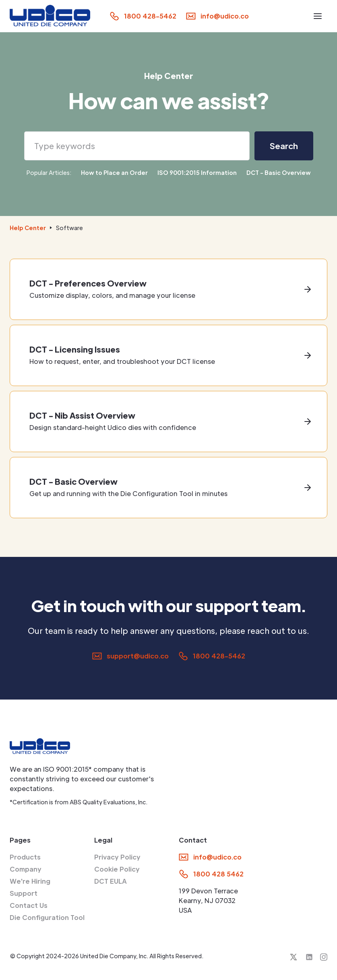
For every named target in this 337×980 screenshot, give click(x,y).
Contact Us (29, 905)
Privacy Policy (117, 857)
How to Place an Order (114, 172)
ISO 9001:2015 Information (197, 172)
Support (24, 893)
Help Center (28, 228)
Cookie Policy (117, 869)
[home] (50, 16)
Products (25, 857)
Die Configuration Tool (47, 917)
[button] (318, 16)
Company (26, 869)
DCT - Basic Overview (279, 172)
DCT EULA (111, 881)
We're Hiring (30, 881)
